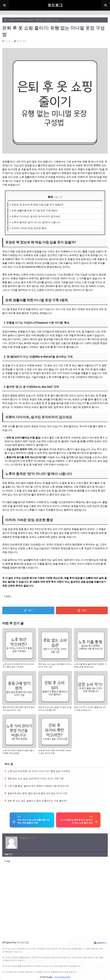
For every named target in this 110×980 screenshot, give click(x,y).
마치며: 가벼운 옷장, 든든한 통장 (29, 228)
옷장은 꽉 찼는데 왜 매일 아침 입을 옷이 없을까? (37, 205)
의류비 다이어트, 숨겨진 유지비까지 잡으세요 (36, 216)
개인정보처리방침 (62, 977)
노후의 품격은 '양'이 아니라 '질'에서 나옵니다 (36, 222)
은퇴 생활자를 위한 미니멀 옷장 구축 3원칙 (34, 211)
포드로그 (55, 5)
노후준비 (11, 20)
